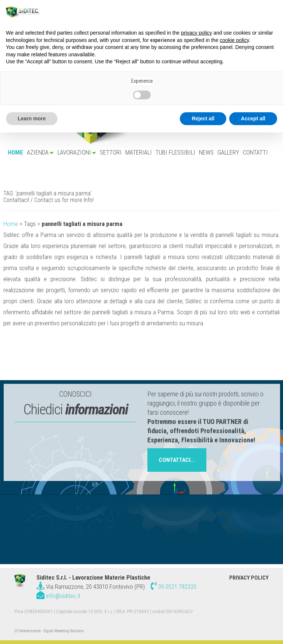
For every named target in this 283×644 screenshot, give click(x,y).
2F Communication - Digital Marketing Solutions (49, 631)
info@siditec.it (63, 596)
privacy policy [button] (196, 33)
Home (11, 224)
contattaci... (177, 460)
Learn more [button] (32, 118)
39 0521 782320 (177, 587)
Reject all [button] (203, 118)
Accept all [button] (253, 118)
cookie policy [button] (234, 40)
